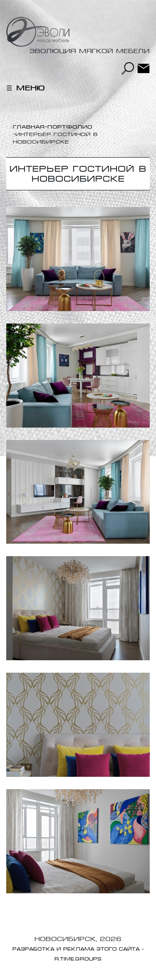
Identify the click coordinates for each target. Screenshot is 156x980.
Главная (29, 127)
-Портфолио (69, 127)
